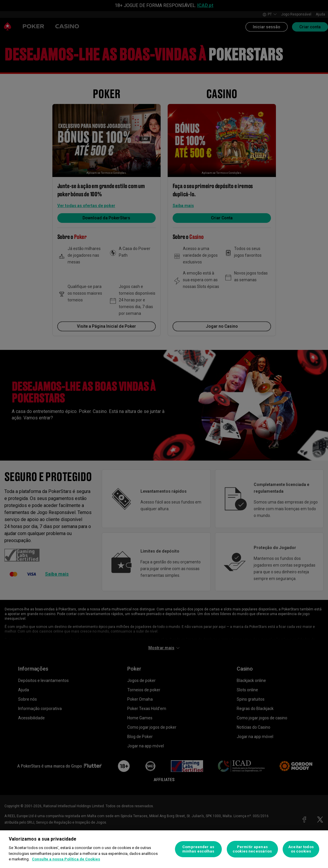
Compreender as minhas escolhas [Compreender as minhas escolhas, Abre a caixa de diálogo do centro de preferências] (198, 849)
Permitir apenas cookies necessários (252, 849)
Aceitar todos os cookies (301, 849)
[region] (164, 849)
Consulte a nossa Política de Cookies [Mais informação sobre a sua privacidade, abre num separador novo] (66, 859)
